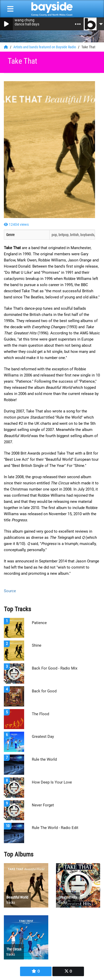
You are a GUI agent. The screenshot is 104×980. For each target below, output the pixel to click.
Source (10, 591)
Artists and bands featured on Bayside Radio (45, 47)
